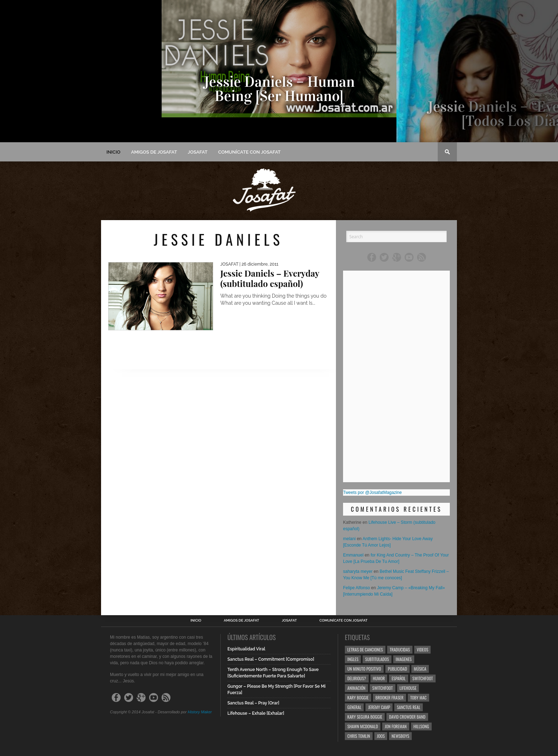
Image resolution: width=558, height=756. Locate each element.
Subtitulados (377, 659)
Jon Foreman (396, 726)
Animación (356, 688)
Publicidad (398, 669)
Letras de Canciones (365, 649)
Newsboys (400, 736)
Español (398, 678)
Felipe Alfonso (356, 588)
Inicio (113, 152)
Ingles (353, 659)
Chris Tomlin (359, 736)
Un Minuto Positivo (364, 669)
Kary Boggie (358, 698)
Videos (422, 649)
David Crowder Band (407, 717)
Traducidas (400, 649)
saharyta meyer (358, 571)
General (354, 707)
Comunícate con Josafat (249, 152)
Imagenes (404, 659)
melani (349, 539)
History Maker (200, 712)
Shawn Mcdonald (363, 726)
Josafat (198, 152)
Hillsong (421, 726)
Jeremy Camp (379, 707)
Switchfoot (423, 678)
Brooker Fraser (389, 698)
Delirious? (357, 678)
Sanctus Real (409, 707)
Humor (379, 678)
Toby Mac (418, 698)
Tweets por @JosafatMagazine (372, 493)
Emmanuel (353, 555)
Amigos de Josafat (154, 152)
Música (420, 669)
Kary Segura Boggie (365, 717)
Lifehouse (408, 688)
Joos (381, 736)
